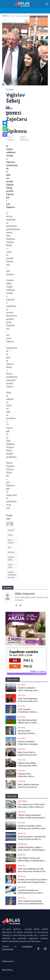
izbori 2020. (10, 566)
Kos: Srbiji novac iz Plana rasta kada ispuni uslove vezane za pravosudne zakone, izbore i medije (31, 806)
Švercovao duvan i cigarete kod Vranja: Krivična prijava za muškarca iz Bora (32, 838)
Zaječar (11, 530)
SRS (9, 547)
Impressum (8, 961)
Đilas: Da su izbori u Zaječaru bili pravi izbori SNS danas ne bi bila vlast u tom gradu (28, 754)
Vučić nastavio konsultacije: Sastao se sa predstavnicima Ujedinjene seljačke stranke (28, 711)
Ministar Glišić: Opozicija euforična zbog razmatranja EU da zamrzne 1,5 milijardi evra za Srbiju (28, 732)
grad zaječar (11, 541)
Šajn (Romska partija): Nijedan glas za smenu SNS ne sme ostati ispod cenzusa (28, 721)
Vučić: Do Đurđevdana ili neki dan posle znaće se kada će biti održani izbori (28, 700)
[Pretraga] (47, 4)
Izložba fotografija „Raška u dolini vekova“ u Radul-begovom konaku (32, 849)
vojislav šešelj (11, 558)
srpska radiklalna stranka (12, 575)
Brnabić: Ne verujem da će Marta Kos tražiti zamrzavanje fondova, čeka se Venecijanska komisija (32, 881)
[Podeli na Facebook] (8, 524)
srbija (10, 535)
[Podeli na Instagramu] (12, 524)
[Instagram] (21, 606)
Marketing (7, 970)
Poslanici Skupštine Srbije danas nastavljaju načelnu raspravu (28, 743)
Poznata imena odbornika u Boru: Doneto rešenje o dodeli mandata (28, 775)
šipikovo (11, 552)
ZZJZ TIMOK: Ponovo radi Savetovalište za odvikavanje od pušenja (32, 859)
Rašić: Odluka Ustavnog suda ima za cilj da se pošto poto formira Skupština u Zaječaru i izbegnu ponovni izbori (28, 786)
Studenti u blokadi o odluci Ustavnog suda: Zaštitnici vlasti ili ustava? (28, 689)
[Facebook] (16, 606)
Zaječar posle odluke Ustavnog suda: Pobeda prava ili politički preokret (28, 764)
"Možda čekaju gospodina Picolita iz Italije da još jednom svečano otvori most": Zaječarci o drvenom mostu (32, 816)
